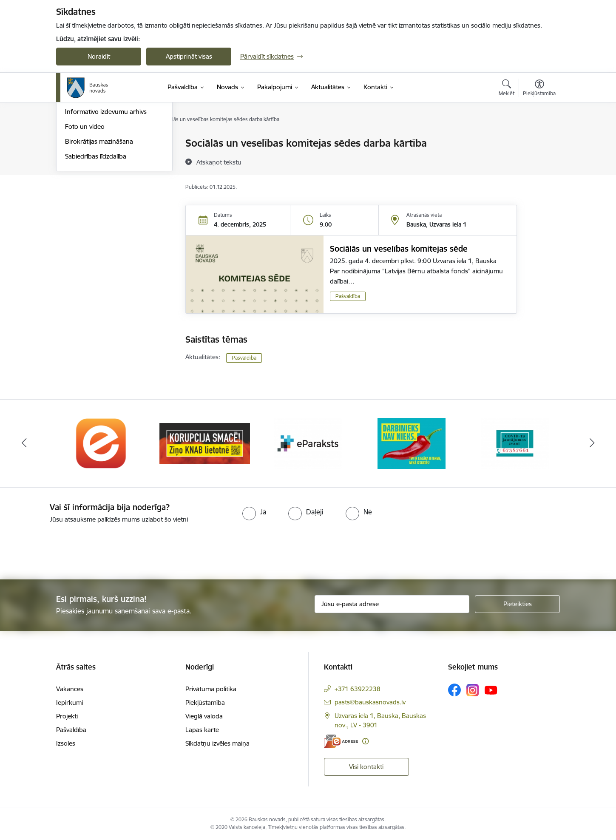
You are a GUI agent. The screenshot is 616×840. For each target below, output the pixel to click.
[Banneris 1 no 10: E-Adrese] (102, 443)
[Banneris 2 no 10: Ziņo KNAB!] (205, 443)
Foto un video (85, 217)
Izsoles (66, 743)
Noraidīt (99, 56)
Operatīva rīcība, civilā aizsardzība (112, 143)
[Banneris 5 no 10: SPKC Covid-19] (515, 443)
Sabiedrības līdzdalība (96, 247)
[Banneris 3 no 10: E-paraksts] (308, 443)
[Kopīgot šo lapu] (539, 161)
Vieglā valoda (204, 716)
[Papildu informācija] (365, 741)
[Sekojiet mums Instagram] (473, 690)
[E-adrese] (341, 741)
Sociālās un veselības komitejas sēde (399, 249)
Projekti (67, 716)
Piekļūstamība (205, 702)
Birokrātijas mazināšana (99, 232)
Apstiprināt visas (189, 56)
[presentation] (71, 548)
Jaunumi (77, 173)
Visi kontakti (366, 767)
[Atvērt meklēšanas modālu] (507, 89)
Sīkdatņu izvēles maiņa (217, 743)
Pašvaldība (348, 296)
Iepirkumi (70, 702)
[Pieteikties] (517, 604)
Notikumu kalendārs (94, 158)
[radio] (254, 512)
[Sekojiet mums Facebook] (454, 690)
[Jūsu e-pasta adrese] (392, 604)
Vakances (70, 689)
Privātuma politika (211, 689)
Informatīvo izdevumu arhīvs (106, 203)
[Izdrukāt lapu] (539, 140)
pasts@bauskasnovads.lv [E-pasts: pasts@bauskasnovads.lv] (370, 702)
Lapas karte (202, 730)
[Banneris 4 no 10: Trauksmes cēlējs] (412, 443)
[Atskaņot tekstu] (219, 162)
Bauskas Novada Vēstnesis (103, 188)
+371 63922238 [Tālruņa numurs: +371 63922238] (358, 689)
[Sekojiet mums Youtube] (491, 690)
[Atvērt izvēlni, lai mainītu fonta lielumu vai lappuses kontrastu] (539, 89)
